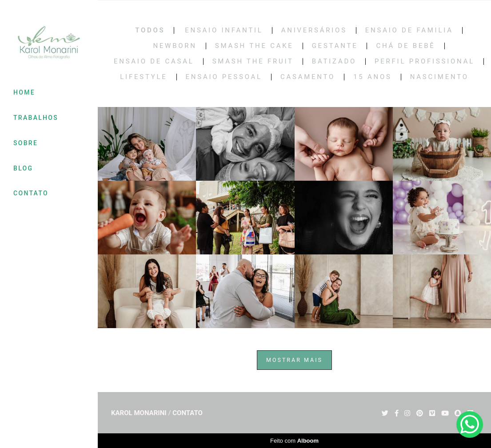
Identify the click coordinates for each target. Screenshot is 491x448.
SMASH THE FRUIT (253, 61)
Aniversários (314, 30)
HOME (24, 92)
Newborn (175, 46)
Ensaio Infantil (224, 30)
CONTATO (31, 193)
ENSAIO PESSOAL (224, 77)
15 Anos (373, 77)
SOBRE (26, 143)
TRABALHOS (36, 118)
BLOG (23, 168)
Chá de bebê (405, 46)
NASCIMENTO (439, 77)
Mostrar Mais (294, 360)
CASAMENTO (308, 77)
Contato (188, 413)
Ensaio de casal (154, 61)
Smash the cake (254, 46)
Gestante (335, 46)
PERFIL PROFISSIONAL (425, 61)
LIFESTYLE (144, 77)
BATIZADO (334, 61)
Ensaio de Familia (409, 30)
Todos (150, 30)
